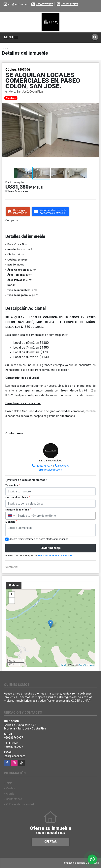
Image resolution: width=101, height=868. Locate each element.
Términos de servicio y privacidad (56, 556)
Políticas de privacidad (20, 804)
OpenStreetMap (86, 665)
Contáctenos (14, 799)
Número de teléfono (18, 510)
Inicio (5, 48)
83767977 (64, 466)
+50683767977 (44, 4)
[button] (95, 97)
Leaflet (64, 665)
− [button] (12, 601)
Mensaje (11, 522)
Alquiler (11, 794)
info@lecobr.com (52, 470)
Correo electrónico (17, 498)
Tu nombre (13, 485)
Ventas (10, 788)
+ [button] (12, 595)
